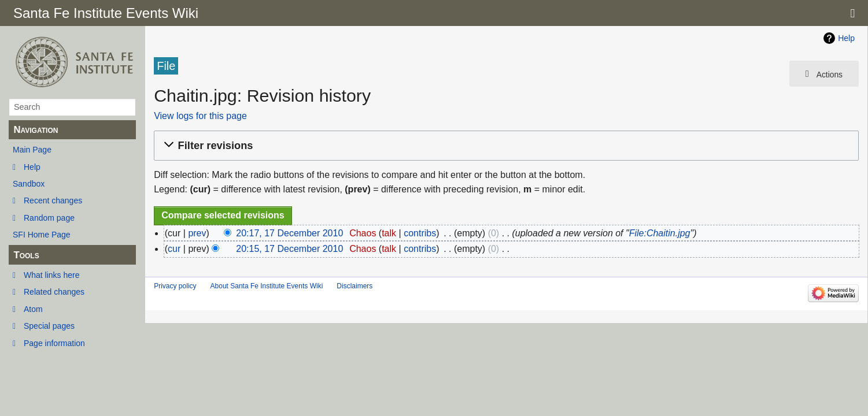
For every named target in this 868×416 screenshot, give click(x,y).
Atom (33, 309)
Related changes (54, 292)
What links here (51, 275)
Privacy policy (175, 286)
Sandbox (29, 184)
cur (174, 249)
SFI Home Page (42, 235)
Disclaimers (354, 286)
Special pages (49, 326)
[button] (505, 146)
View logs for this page (200, 116)
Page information (54, 343)
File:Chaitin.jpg (660, 233)
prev (197, 233)
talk (389, 233)
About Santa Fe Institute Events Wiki (267, 286)
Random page (49, 218)
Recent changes (53, 200)
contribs (420, 233)
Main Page (32, 150)
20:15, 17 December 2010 (289, 249)
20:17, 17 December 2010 (289, 233)
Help (32, 167)
